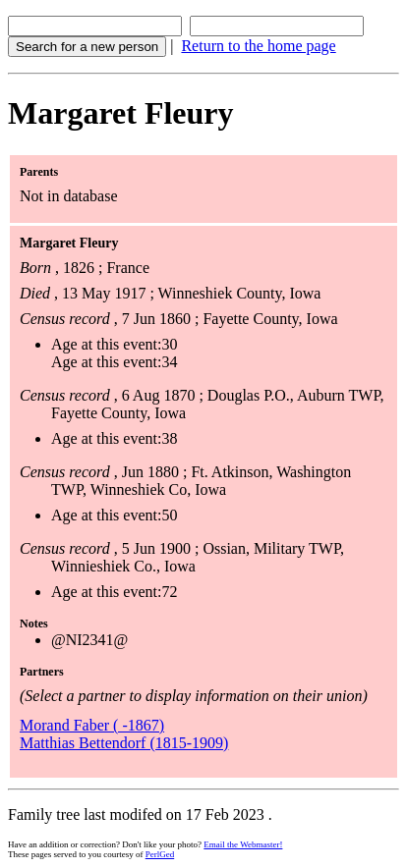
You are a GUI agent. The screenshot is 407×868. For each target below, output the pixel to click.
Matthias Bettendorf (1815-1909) (124, 743)
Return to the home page (258, 46)
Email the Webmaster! (243, 844)
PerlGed (160, 854)
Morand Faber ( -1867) (92, 725)
